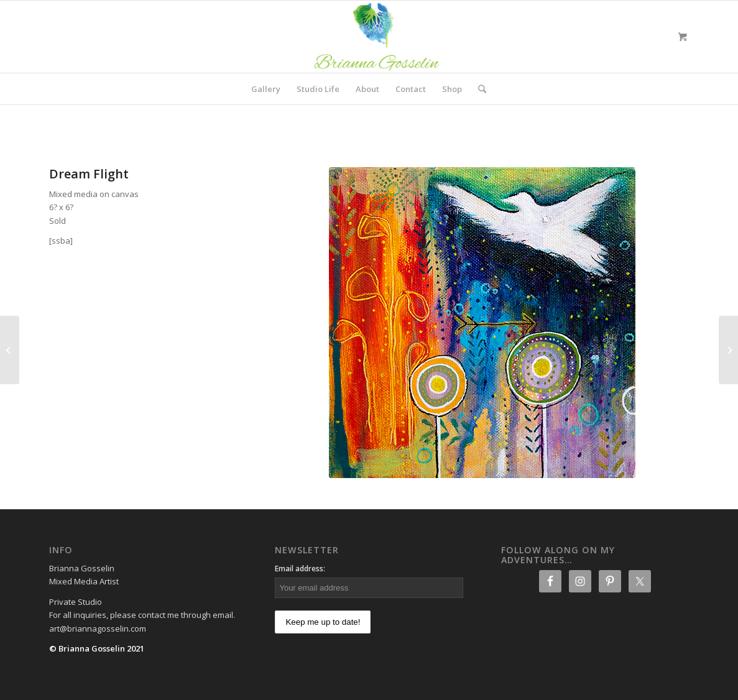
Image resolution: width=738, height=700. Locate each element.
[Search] (478, 89)
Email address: (300, 569)
